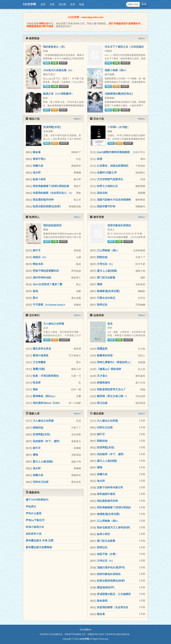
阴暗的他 (102, 257)
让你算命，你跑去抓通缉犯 (113, 166)
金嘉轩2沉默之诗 (107, 172)
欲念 (110, 324)
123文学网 (29, 4)
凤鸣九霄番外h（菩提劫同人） (115, 362)
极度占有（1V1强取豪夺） (58, 94)
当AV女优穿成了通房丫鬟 (48, 284)
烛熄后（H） (40, 257)
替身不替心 (39, 159)
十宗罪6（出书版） (119, 127)
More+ (142, 38)
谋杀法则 (102, 193)
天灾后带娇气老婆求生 (110, 179)
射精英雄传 (104, 383)
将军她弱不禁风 (106, 494)
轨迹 (82, 4)
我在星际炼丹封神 (43, 200)
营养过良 (102, 305)
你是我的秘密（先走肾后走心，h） (53, 193)
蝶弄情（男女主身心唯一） (113, 396)
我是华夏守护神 (106, 206)
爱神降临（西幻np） (45, 396)
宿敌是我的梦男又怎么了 (111, 389)
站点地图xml (86, 630)
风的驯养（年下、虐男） (47, 441)
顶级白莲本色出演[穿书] (111, 567)
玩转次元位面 (41, 482)
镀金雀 (37, 152)
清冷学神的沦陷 (42, 277)
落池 (35, 291)
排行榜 (62, 4)
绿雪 (100, 159)
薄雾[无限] (39, 369)
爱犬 (35, 298)
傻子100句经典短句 (37, 500)
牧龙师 (37, 383)
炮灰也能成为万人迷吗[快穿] (114, 527)
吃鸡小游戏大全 (35, 527)
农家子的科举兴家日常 (110, 487)
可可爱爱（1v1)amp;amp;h (49, 305)
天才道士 (102, 376)
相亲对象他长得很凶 (119, 225)
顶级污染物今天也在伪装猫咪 (114, 200)
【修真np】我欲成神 (109, 369)
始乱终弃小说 (34, 534)
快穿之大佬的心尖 (107, 186)
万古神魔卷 (39, 362)
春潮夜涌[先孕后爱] (108, 291)
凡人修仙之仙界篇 (54, 324)
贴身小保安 (39, 179)
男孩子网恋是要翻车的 (46, 271)
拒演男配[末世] (52, 127)
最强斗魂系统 (41, 355)
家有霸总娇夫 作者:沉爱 (40, 540)
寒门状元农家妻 (106, 277)
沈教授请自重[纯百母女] (119, 94)
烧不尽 (37, 250)
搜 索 (144, 4)
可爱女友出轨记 (106, 298)
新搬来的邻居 (105, 355)
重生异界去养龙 (42, 349)
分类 (52, 4)
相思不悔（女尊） (107, 554)
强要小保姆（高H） (116, 70)
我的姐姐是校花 (52, 225)
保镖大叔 (38, 166)
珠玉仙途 (102, 403)
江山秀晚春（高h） (108, 250)
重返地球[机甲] (106, 587)
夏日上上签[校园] (107, 271)
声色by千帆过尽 (35, 520)
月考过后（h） (106, 264)
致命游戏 (102, 601)
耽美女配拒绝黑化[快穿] (47, 206)
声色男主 (31, 507)
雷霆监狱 (102, 349)
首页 (43, 4)
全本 (73, 4)
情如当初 (38, 264)
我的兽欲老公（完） (55, 47)
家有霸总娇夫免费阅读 (39, 547)
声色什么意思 (34, 513)
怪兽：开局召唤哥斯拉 (46, 376)
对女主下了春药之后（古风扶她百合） (124, 48)
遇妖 (35, 389)
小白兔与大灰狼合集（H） (58, 70)
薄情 (100, 284)
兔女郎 (37, 172)
